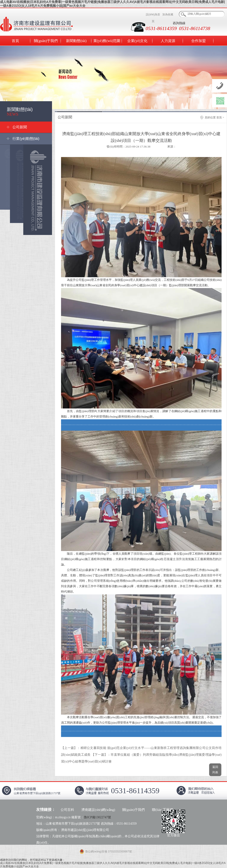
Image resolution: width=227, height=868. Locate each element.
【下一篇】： (101, 755)
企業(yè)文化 (137, 41)
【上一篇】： (71, 748)
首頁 (15, 41)
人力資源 (168, 41)
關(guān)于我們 (46, 41)
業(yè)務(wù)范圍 (107, 41)
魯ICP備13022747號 (97, 817)
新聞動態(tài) (76, 41)
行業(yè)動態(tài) (26, 139)
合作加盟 (199, 41)
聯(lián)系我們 (162, 810)
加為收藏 (168, 14)
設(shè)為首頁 (153, 18)
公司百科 (67, 810)
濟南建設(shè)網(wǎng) (98, 810)
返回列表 (215, 769)
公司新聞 (20, 127)
